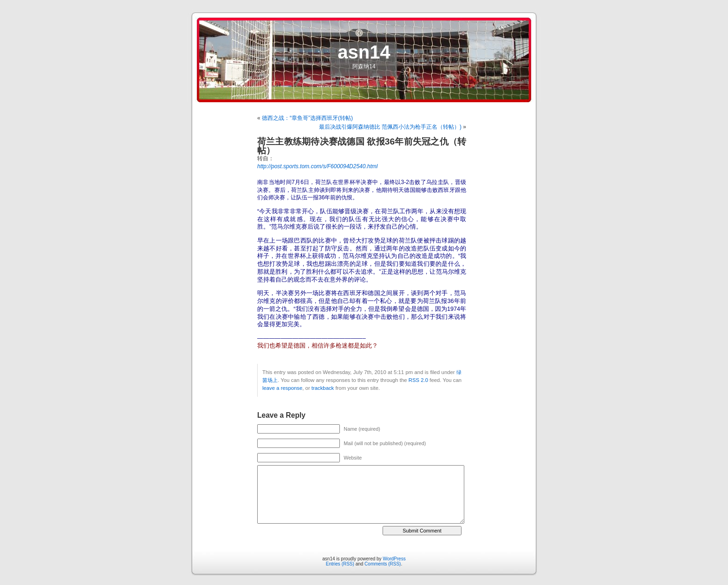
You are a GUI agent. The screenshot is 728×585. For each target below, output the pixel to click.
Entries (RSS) (340, 564)
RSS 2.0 (418, 380)
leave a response (282, 388)
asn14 (364, 52)
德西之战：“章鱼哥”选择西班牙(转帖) (307, 118)
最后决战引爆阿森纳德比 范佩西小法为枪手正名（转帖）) (390, 127)
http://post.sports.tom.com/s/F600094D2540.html (317, 166)
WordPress (394, 559)
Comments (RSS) (383, 564)
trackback (323, 388)
